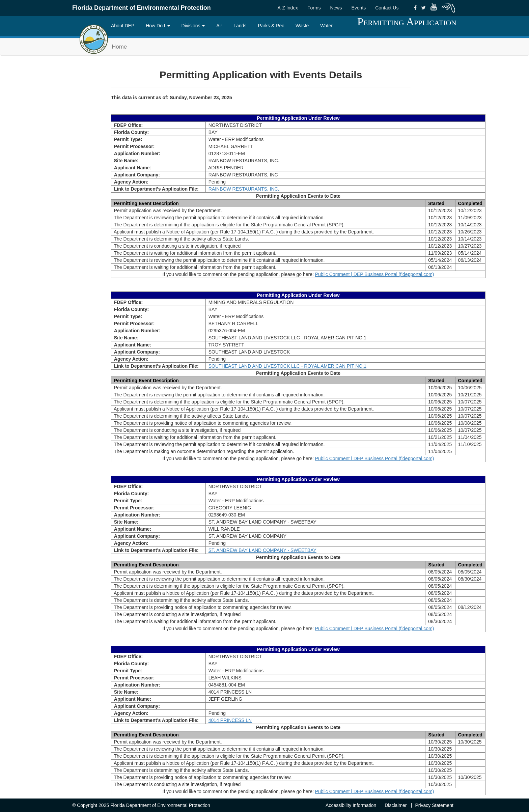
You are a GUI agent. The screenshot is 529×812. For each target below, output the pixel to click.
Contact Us (387, 8)
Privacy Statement (434, 805)
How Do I (158, 26)
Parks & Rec (271, 26)
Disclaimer (396, 805)
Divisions (193, 26)
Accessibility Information (351, 805)
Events (358, 8)
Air (219, 26)
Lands (240, 26)
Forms (314, 8)
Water (326, 26)
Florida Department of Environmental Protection (142, 8)
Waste (302, 26)
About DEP (123, 26)
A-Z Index (288, 8)
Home (119, 47)
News (336, 8)
